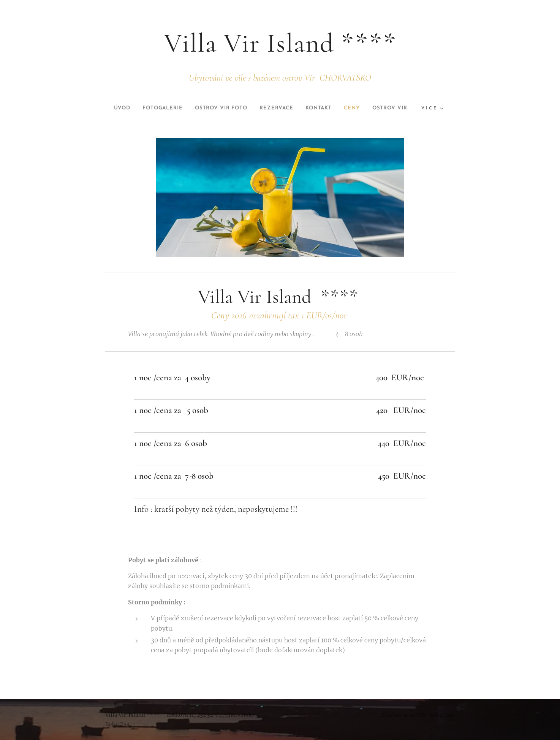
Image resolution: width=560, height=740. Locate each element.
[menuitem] (135, 108)
